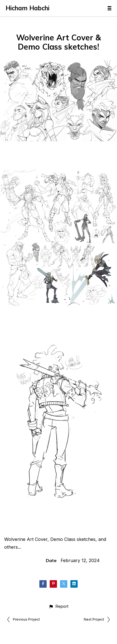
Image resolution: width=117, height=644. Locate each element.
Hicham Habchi (28, 8)
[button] (59, 606)
